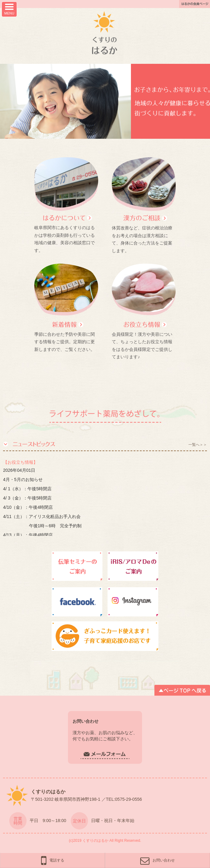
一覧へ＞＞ (198, 445)
